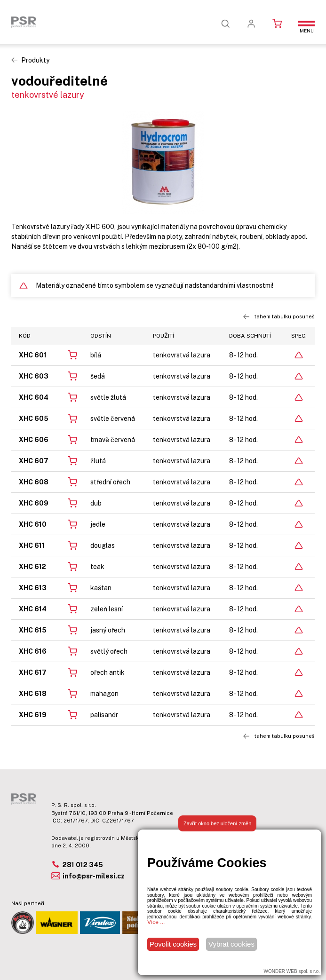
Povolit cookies (173, 944)
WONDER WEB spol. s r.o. (292, 971)
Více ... (156, 922)
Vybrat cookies (231, 944)
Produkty (35, 60)
